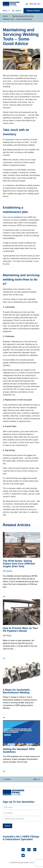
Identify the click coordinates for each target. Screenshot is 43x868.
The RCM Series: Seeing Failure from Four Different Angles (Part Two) (19, 564)
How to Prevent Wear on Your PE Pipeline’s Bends (20, 629)
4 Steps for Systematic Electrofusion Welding (16, 691)
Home (5, 16)
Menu (5, 11)
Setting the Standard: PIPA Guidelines (19, 750)
